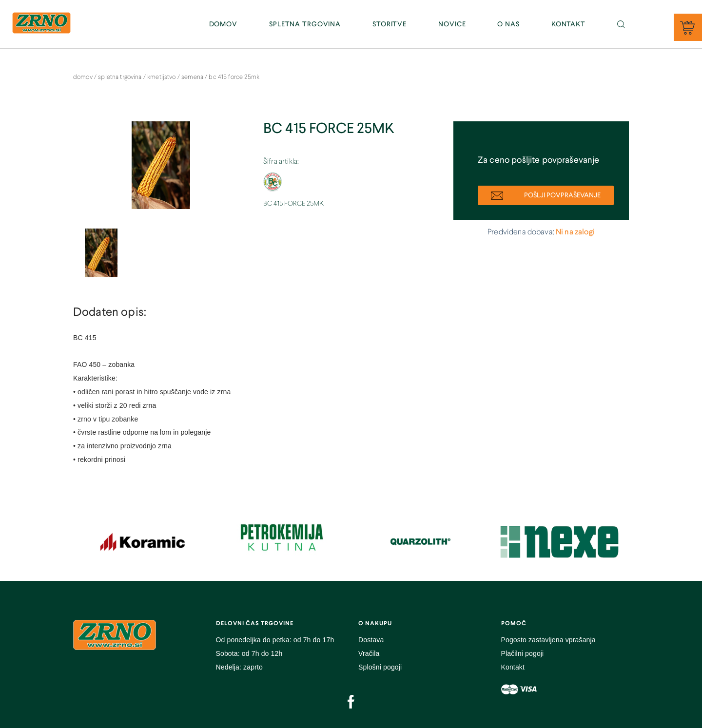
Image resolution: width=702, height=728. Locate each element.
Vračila (369, 653)
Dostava (371, 640)
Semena (193, 77)
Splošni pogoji (380, 667)
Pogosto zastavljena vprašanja (548, 640)
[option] (161, 170)
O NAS (508, 24)
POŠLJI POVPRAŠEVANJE (546, 196)
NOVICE (452, 24)
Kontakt (513, 667)
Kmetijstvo (162, 77)
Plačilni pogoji (523, 653)
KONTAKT (568, 24)
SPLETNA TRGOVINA (305, 24)
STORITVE (390, 24)
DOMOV (223, 24)
